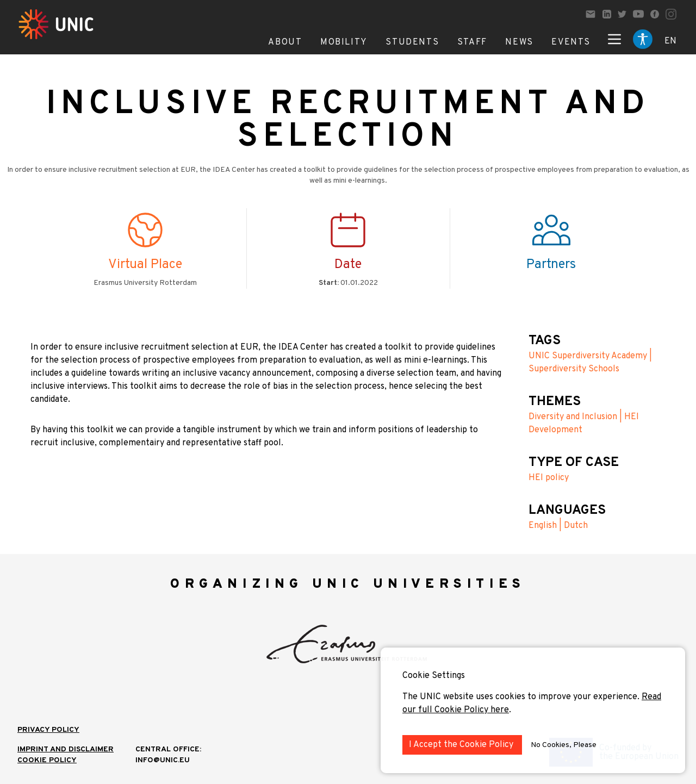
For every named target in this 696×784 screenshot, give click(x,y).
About (285, 42)
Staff (472, 42)
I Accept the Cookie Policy (462, 745)
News (519, 42)
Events (571, 42)
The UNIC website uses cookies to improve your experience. (522, 697)
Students (412, 42)
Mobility (344, 42)
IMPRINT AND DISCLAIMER (66, 749)
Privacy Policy (48, 730)
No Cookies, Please (564, 745)
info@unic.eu (163, 760)
